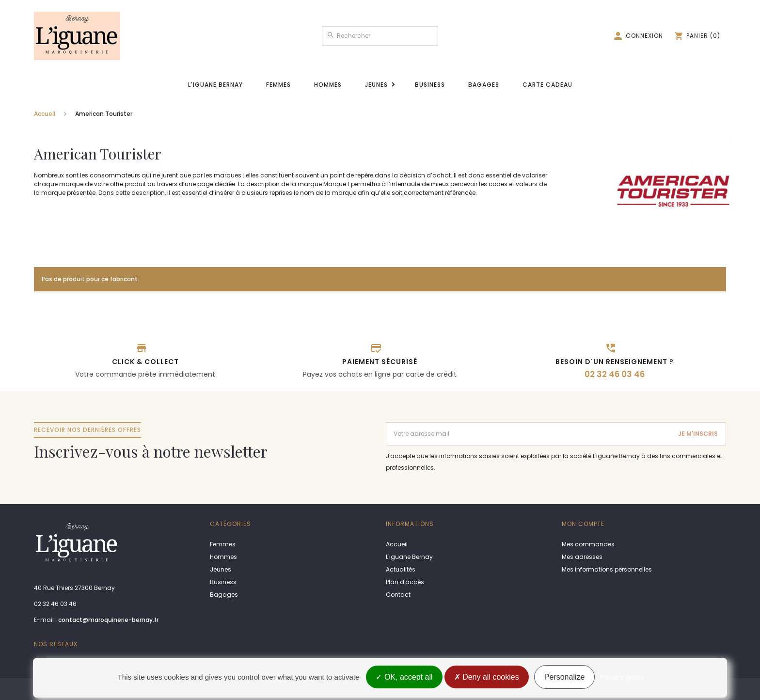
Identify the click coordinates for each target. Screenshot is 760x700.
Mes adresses (582, 557)
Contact (398, 595)
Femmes (278, 85)
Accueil (45, 114)
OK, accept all (404, 677)
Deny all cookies (487, 677)
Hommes (328, 85)
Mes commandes (588, 544)
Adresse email (408, 426)
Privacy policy (622, 677)
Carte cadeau (547, 85)
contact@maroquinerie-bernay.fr (108, 620)
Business (430, 85)
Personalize (565, 677)
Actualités (401, 569)
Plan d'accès (405, 582)
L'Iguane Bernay (215, 85)
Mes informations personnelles (607, 569)
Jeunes (376, 85)
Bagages (484, 85)
